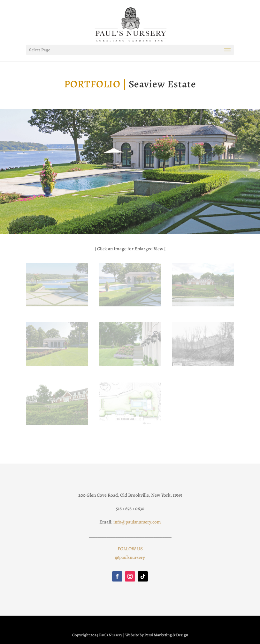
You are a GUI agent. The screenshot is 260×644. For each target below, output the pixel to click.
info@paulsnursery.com (137, 522)
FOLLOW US (130, 549)
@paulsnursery (130, 557)
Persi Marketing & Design (166, 635)
